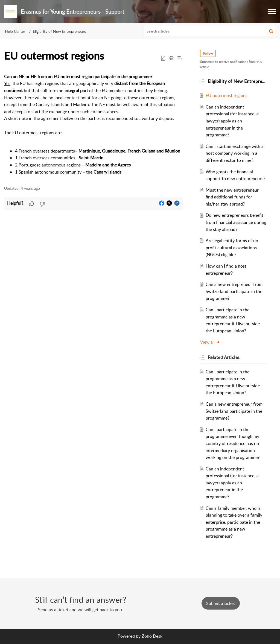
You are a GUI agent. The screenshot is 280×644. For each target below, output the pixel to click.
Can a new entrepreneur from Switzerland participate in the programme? (234, 291)
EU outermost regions (227, 95)
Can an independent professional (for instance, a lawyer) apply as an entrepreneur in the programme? (232, 121)
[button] (272, 11)
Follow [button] (208, 53)
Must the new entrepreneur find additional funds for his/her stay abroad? (232, 197)
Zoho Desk (152, 636)
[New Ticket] (221, 603)
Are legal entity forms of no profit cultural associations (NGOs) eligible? (232, 248)
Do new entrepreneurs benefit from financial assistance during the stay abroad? (236, 222)
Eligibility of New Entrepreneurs (59, 31)
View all (210, 342)
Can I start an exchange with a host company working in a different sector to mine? (235, 153)
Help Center (15, 31)
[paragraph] (93, 124)
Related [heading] (224, 357)
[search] (210, 31)
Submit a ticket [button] (221, 603)
